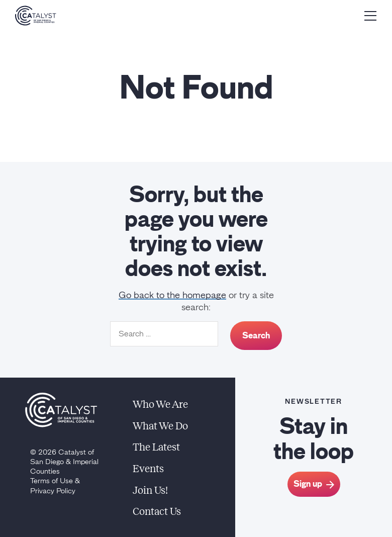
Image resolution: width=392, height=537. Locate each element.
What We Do (160, 426)
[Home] (36, 16)
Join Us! (150, 490)
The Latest (156, 447)
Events (148, 469)
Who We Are (160, 404)
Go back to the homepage (172, 295)
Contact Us (157, 511)
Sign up (314, 484)
